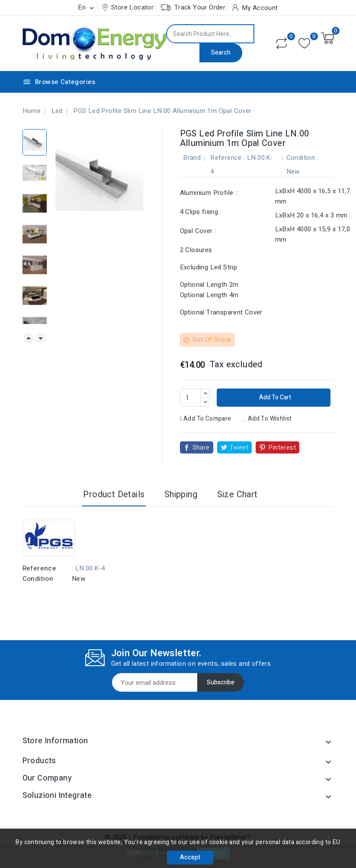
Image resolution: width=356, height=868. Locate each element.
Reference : (228, 158)
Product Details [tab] (114, 494)
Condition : (302, 158)
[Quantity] (190, 398)
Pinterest (282, 447)
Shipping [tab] (181, 494)
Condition (38, 579)
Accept (190, 857)
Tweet (239, 447)
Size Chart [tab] (237, 494)
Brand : (192, 163)
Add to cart (274, 397)
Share (201, 447)
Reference (40, 568)
